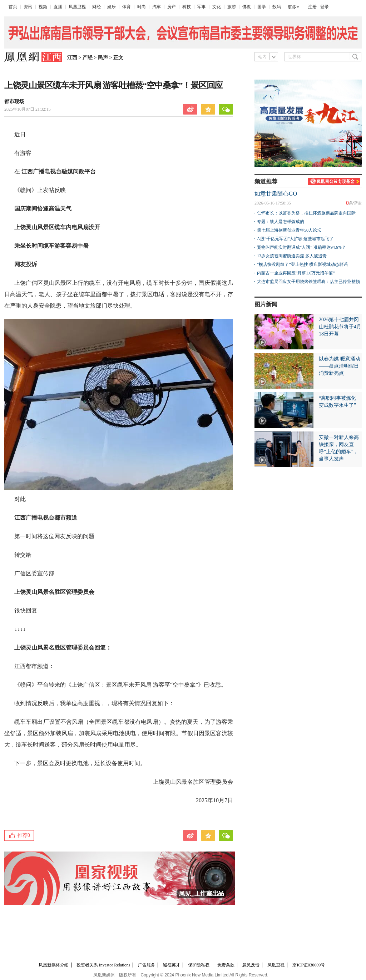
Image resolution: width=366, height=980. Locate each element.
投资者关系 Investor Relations (103, 965)
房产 (172, 7)
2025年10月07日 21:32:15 (28, 109)
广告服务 (147, 965)
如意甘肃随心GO (276, 194)
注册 (312, 7)
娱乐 (112, 7)
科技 (187, 7)
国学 (262, 7)
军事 (202, 7)
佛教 (247, 7)
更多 (292, 7)
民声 (103, 58)
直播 (58, 7)
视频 (43, 7)
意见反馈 (251, 965)
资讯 (28, 7)
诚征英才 (172, 965)
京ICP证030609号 (309, 965)
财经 (97, 7)
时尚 (142, 7)
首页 (13, 7)
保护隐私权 (199, 965)
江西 (72, 58)
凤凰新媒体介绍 (54, 965)
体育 (127, 7)
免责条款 (226, 965)
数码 (277, 7)
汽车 (157, 7)
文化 (217, 7)
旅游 (232, 7)
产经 (88, 58)
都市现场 (14, 102)
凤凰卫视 (77, 7)
